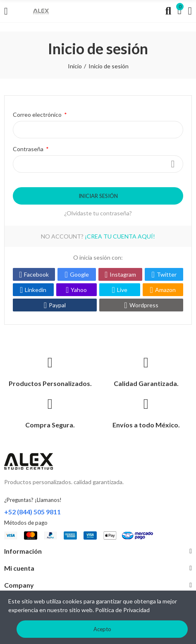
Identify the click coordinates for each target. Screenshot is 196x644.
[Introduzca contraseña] (98, 164)
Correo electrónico (38, 115)
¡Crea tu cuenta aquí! (120, 236)
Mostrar (173, 164)
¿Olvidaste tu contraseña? (98, 213)
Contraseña (29, 149)
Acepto (102, 629)
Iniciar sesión (98, 196)
